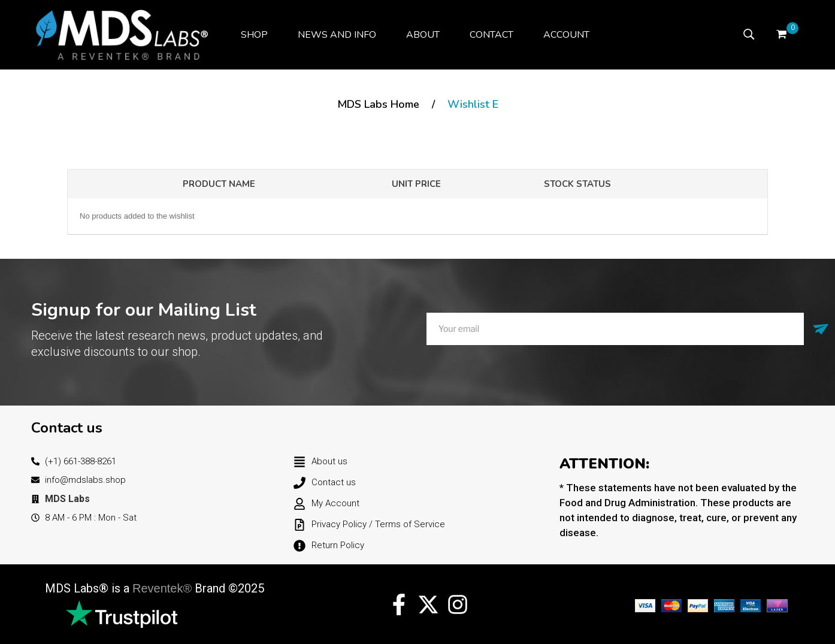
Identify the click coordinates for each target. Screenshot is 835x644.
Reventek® (162, 588)
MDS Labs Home (378, 104)
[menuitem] (254, 35)
